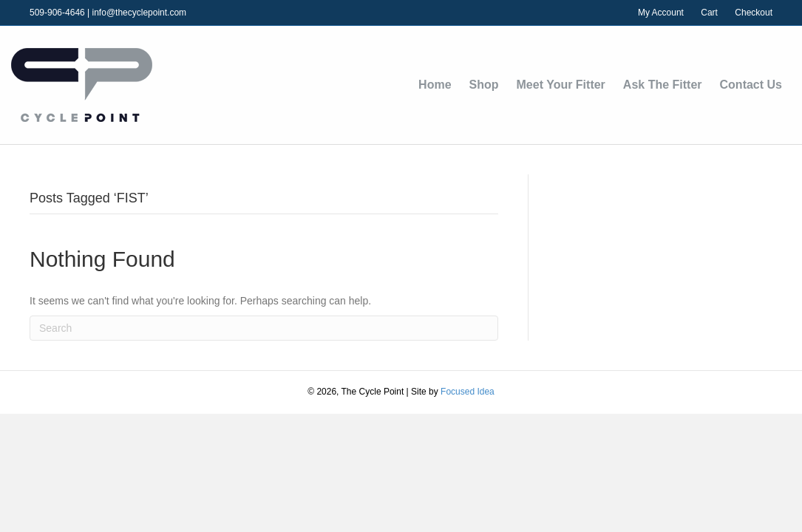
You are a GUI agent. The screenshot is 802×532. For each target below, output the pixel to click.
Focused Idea (468, 392)
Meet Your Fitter (561, 85)
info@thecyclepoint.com (140, 13)
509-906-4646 (57, 13)
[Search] (264, 328)
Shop (484, 85)
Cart (709, 13)
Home (435, 85)
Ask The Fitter (663, 85)
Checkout (754, 13)
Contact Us (751, 85)
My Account (661, 13)
